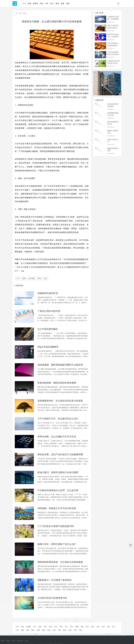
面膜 (62, 4)
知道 (25, 13)
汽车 (47, 4)
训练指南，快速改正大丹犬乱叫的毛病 (57, 508)
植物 (38, 630)
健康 (24, 278)
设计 (114, 627)
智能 (22, 630)
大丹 (18, 278)
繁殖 (65, 630)
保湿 (103, 627)
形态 (46, 278)
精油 (49, 630)
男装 (22, 627)
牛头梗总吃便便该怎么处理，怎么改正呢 (58, 490)
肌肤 (33, 630)
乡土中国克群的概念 (48, 329)
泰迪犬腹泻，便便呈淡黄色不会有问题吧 (58, 472)
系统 (82, 627)
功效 (108, 627)
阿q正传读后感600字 (48, 347)
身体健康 (32, 278)
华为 (56, 627)
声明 (3, 641)
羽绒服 (29, 627)
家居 (93, 627)
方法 (66, 627)
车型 (75, 630)
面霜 (43, 630)
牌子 (72, 627)
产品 (17, 630)
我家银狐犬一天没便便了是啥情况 (55, 580)
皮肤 (28, 630)
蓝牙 (87, 627)
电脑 (77, 627)
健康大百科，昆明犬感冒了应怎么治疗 (57, 544)
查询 (70, 630)
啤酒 (50, 627)
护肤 (42, 4)
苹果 (61, 627)
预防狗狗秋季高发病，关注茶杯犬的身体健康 (60, 562)
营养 (54, 630)
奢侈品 (35, 4)
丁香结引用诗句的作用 (49, 311)
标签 (8, 641)
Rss (27, 641)
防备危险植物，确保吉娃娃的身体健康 (57, 383)
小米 (35, 627)
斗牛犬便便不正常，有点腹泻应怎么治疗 (58, 419)
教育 (57, 4)
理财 (81, 630)
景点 (52, 4)
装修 (29, 4)
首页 (24, 4)
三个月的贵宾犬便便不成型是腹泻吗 (56, 526)
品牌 (68, 4)
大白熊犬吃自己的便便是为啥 (52, 598)
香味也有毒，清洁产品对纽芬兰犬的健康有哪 (60, 454)
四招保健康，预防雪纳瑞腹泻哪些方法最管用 (60, 365)
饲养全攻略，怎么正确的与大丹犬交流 (57, 437)
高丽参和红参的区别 (48, 293)
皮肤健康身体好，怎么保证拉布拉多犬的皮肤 (60, 401)
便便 (39, 278)
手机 (45, 627)
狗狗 (59, 630)
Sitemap (20, 641)
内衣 (17, 627)
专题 (14, 641)
